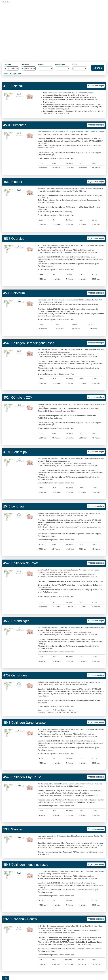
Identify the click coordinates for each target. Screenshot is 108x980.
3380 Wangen (13, 829)
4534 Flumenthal (15, 125)
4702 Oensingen (15, 675)
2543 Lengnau (14, 506)
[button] (6, 97)
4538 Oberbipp (14, 239)
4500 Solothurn (14, 293)
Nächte (41, 65)
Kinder (75, 65)
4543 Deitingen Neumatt (21, 563)
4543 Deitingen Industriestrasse (26, 865)
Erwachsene (60, 65)
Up (5, 978)
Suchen (98, 68)
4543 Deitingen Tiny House (22, 777)
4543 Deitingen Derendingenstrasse (29, 343)
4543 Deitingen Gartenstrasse (25, 723)
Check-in (7, 65)
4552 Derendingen (16, 621)
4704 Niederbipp (15, 452)
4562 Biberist (13, 182)
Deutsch (6, 2)
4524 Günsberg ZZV (18, 397)
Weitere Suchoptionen (13, 74)
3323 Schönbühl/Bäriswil (21, 919)
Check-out (25, 65)
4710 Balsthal (13, 86)
